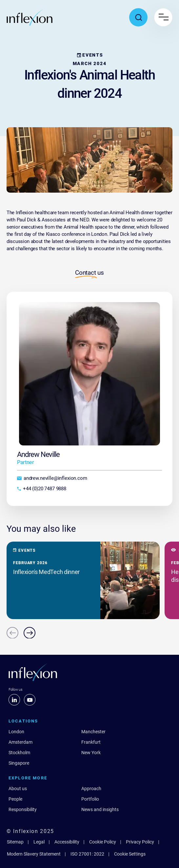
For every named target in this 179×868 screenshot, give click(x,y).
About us (18, 789)
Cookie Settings (130, 854)
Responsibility (23, 809)
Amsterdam (20, 742)
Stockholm (19, 753)
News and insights (100, 809)
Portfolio (90, 799)
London (16, 732)
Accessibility (67, 842)
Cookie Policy (103, 842)
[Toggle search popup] (138, 17)
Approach (91, 789)
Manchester (93, 732)
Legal (39, 842)
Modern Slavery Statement (34, 854)
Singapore (19, 763)
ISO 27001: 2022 (87, 854)
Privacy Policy (140, 842)
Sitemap (15, 842)
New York (91, 753)
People (15, 799)
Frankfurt (91, 742)
